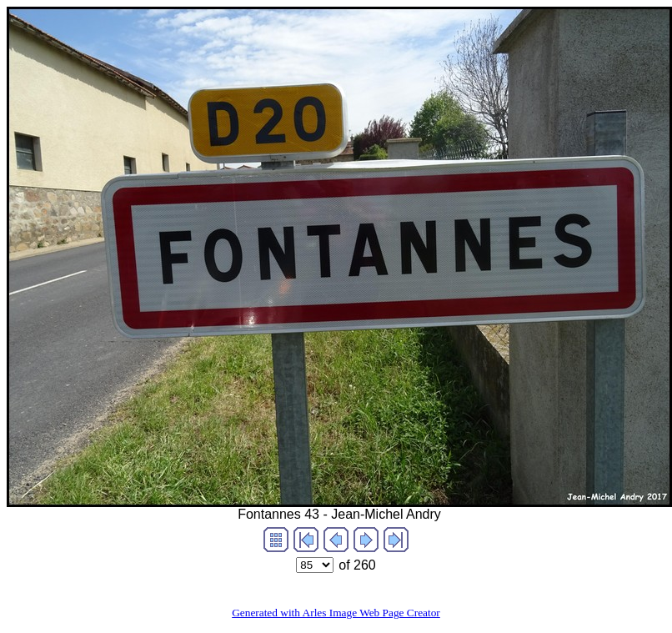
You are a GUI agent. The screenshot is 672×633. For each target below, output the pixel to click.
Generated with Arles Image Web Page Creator (336, 613)
